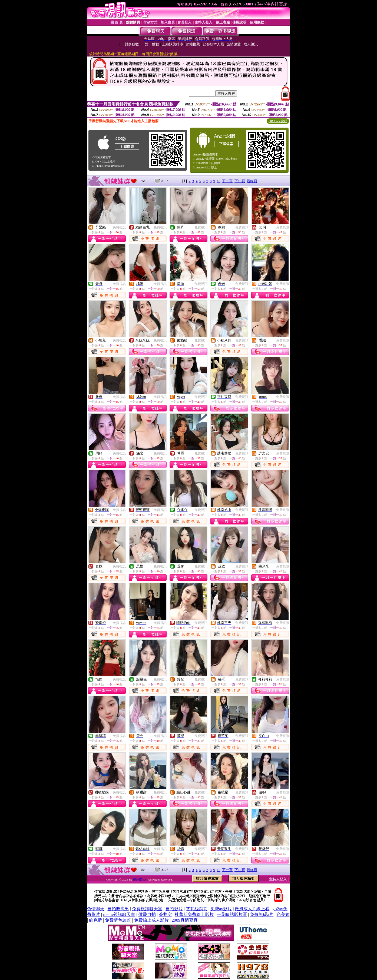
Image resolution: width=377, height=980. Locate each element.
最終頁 (252, 181)
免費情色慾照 (118, 920)
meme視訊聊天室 (119, 914)
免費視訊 (119, 227)
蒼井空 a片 (140, 879)
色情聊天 (96, 909)
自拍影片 (174, 909)
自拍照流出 (118, 909)
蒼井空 (165, 914)
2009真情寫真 (185, 920)
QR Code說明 (278, 121)
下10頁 (240, 181)
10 (219, 181)
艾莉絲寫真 (197, 909)
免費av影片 (221, 909)
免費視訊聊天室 (147, 909)
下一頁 (227, 181)
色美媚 (283, 914)
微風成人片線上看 (252, 909)
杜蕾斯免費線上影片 (194, 914)
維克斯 (95, 920)
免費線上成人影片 (151, 920)
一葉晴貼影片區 (232, 914)
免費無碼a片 (262, 914)
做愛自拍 (147, 914)
